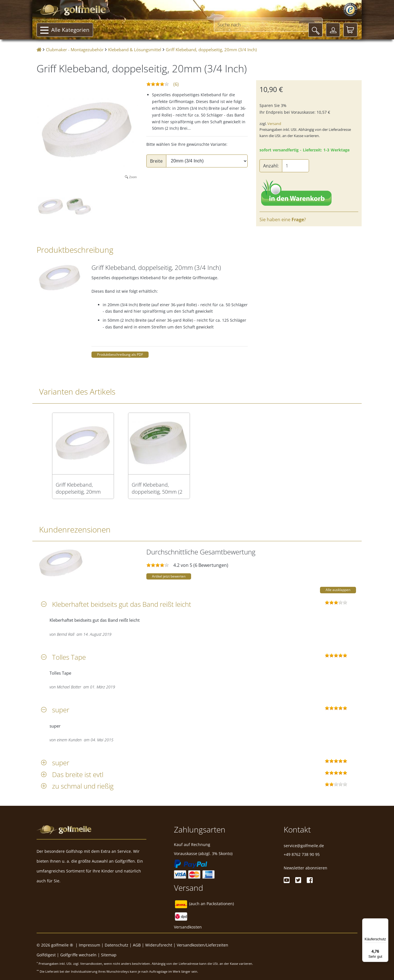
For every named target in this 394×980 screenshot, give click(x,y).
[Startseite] (39, 50)
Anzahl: (271, 166)
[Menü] (385, 922)
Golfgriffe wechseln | (81, 955)
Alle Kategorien (65, 30)
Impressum (89, 945)
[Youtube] (287, 880)
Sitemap (109, 955)
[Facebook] (310, 880)
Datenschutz (117, 945)
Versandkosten (188, 927)
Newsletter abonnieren (305, 868)
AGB (137, 945)
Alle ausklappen (338, 590)
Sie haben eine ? (283, 220)
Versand (274, 124)
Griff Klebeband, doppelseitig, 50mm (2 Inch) (157, 488)
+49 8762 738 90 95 (302, 854)
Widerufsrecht (159, 945)
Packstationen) (220, 904)
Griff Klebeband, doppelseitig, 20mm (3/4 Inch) (78, 488)
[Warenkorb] (350, 30)
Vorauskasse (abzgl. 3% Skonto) (203, 853)
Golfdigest (46, 955)
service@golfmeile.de (304, 846)
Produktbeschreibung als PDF (120, 354)
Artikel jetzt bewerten (169, 576)
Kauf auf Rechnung (192, 844)
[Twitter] (298, 880)
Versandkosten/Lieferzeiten (202, 945)
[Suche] (315, 30)
